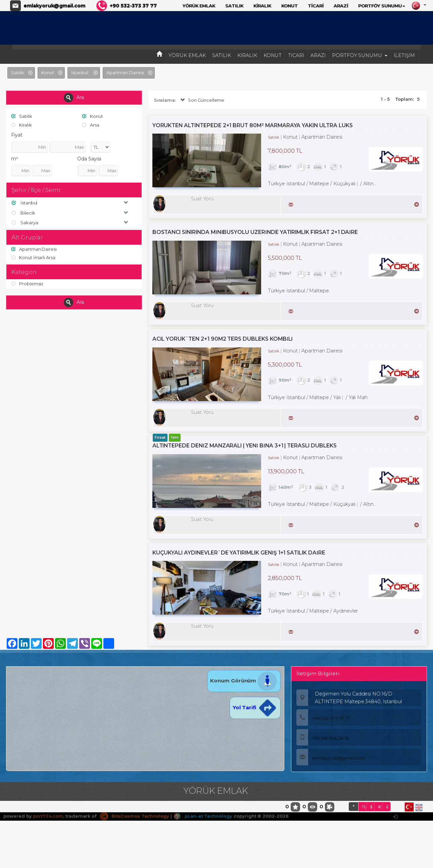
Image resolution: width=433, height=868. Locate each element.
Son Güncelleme (202, 100)
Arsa (91, 125)
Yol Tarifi (255, 707)
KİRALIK (262, 6)
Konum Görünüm (244, 681)
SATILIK (234, 6)
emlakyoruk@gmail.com (54, 6)
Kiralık (22, 125)
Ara (74, 98)
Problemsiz (27, 284)
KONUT (290, 6)
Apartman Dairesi (34, 249)
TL (364, 807)
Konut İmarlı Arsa (33, 257)
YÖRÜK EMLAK (199, 6)
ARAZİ (341, 6)
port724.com (48, 816)
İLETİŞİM (404, 55)
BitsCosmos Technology (135, 816)
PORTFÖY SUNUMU (382, 6)
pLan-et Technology (203, 816)
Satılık (22, 116)
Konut (93, 116)
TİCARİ (316, 6)
